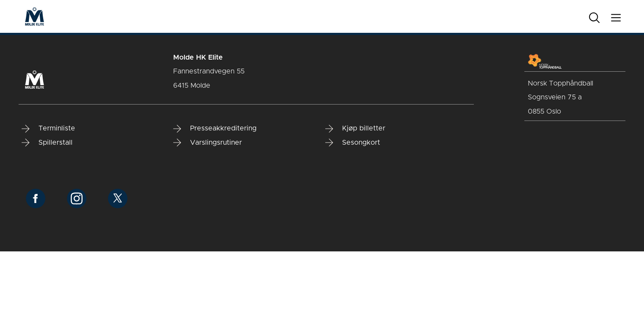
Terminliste (48, 129)
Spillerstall (47, 143)
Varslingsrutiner (208, 143)
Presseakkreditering (215, 129)
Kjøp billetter (355, 129)
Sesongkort (353, 143)
